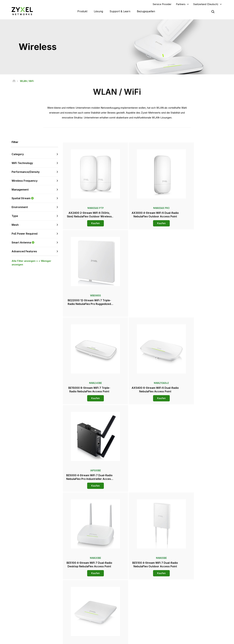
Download (75, 599)
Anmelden (46, 604)
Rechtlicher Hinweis (121, 640)
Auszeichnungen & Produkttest (141, 612)
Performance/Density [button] (26, 172)
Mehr (143, 501)
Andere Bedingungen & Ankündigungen (89, 610)
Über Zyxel (187, 612)
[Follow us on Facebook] (8, 624)
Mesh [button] (15, 225)
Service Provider (162, 4)
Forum (74, 593)
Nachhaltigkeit (189, 618)
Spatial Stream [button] (35, 199)
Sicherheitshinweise (80, 604)
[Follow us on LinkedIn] (25, 624)
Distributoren (132, 593)
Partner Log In (188, 588)
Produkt (82, 11)
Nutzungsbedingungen (149, 640)
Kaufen (89, 224)
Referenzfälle (188, 623)
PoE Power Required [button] (25, 234)
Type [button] (15, 216)
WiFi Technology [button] (22, 163)
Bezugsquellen (146, 11)
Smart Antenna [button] (35, 243)
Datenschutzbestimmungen (180, 640)
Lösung (98, 11)
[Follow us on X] (33, 624)
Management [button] (20, 190)
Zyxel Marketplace (135, 588)
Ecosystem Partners (191, 599)
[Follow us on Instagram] (41, 624)
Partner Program (190, 593)
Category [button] (18, 155)
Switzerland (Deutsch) (206, 4)
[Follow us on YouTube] (16, 624)
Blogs (129, 623)
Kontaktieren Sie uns (117, 563)
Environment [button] (20, 208)
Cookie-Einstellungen (211, 640)
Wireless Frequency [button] (25, 181)
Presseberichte (134, 607)
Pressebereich (135, 601)
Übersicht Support (79, 588)
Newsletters (132, 618)
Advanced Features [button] (24, 252)
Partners (181, 4)
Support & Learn (120, 11)
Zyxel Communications (193, 629)
